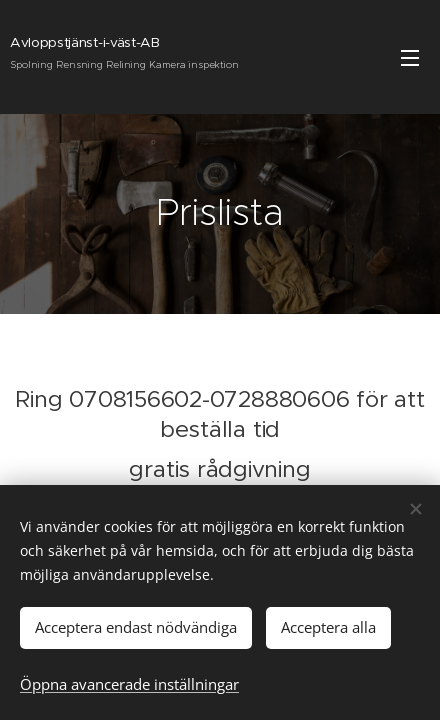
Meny (410, 58)
